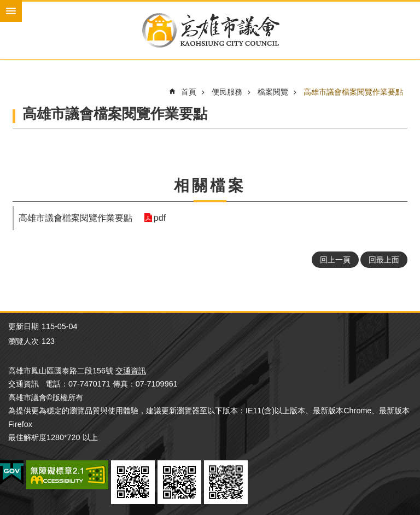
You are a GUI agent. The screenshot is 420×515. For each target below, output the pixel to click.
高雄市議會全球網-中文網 (210, 30)
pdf (159, 218)
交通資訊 (131, 371)
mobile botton (11, 11)
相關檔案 (210, 186)
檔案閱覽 (273, 92)
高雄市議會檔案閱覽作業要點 (353, 92)
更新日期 (24, 326)
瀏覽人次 (24, 341)
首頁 (189, 92)
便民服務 (227, 92)
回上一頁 (335, 260)
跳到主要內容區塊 (6, 6)
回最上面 (384, 260)
